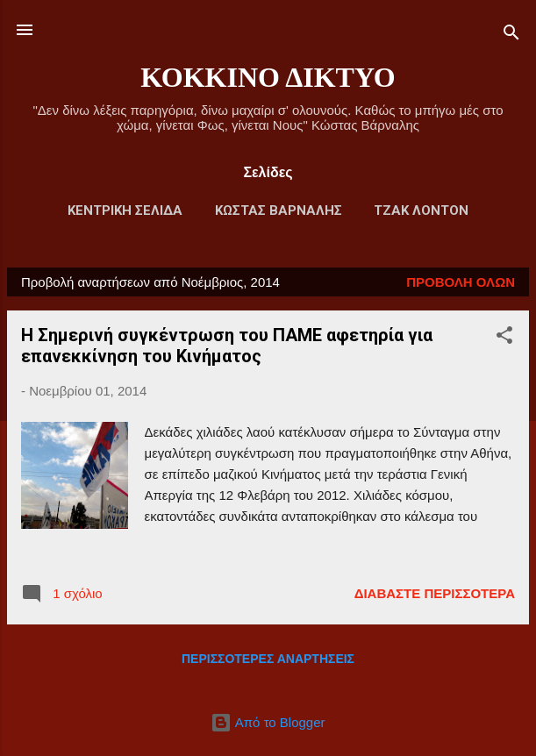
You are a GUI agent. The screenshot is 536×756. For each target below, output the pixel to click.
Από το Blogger (268, 722)
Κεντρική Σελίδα (125, 210)
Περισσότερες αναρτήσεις (268, 659)
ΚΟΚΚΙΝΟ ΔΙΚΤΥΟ (268, 77)
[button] (504, 338)
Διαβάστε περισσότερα (435, 593)
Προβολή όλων (461, 282)
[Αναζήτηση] (511, 36)
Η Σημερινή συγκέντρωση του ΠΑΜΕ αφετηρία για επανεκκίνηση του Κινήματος (227, 346)
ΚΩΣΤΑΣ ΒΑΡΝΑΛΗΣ (279, 210)
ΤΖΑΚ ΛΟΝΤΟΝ (421, 210)
